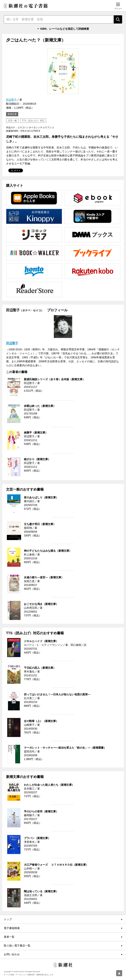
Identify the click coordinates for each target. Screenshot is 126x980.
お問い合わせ (12, 954)
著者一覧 (9, 937)
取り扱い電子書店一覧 (17, 946)
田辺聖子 (11, 100)
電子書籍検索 (12, 928)
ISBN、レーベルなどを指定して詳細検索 (65, 29)
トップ (8, 919)
